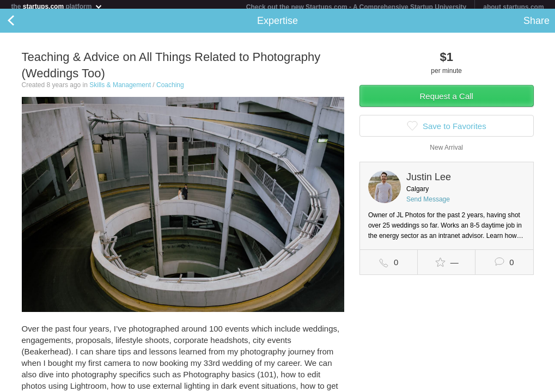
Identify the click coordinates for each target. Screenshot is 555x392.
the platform (57, 6)
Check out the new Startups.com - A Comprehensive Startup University (356, 7)
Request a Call (447, 100)
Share (536, 25)
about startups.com (513, 7)
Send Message (428, 204)
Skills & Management (120, 89)
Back (22, 25)
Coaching (170, 89)
